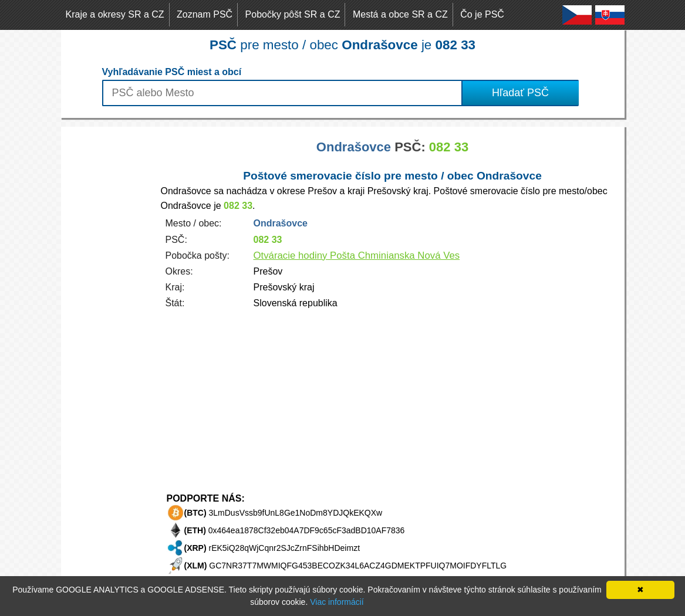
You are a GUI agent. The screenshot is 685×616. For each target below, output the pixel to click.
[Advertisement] (108, 303)
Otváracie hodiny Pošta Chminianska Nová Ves (357, 255)
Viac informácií (337, 602)
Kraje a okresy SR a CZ (115, 14)
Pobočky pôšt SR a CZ (293, 14)
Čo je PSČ (482, 14)
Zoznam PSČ (205, 14)
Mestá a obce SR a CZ (400, 14)
